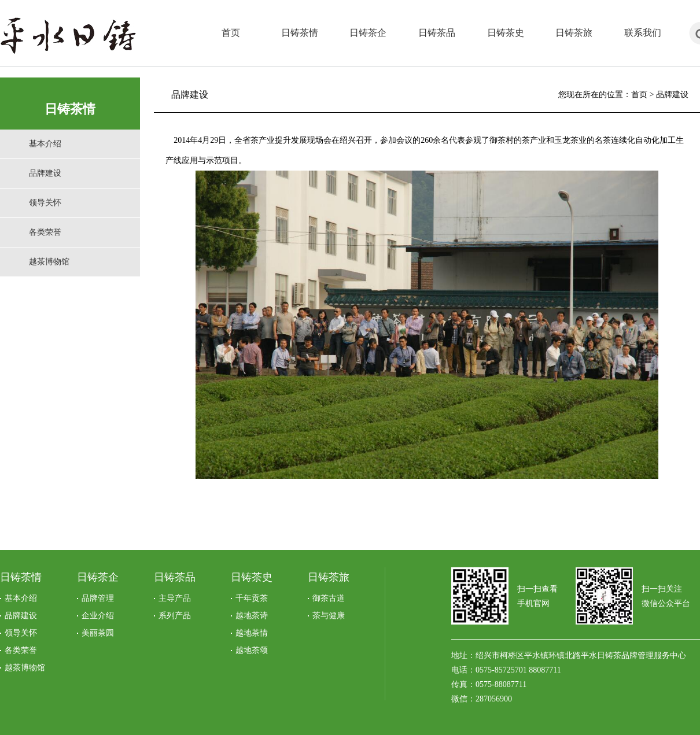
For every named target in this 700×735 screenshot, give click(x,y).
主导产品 (175, 598)
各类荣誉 (45, 232)
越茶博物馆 (49, 262)
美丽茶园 (98, 633)
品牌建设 (45, 173)
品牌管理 (98, 598)
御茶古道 (329, 598)
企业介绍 (98, 616)
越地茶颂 (252, 650)
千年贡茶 (252, 598)
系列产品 (175, 616)
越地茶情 (252, 633)
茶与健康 (329, 616)
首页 (639, 95)
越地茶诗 (252, 616)
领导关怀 (45, 203)
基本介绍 (45, 144)
